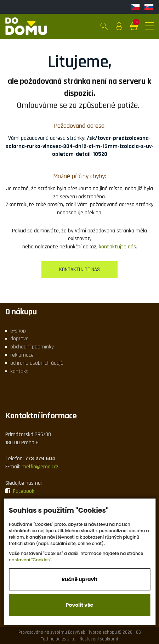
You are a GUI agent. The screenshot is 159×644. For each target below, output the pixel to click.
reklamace (22, 355)
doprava (19, 339)
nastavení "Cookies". (30, 560)
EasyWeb (77, 632)
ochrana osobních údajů (37, 363)
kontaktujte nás (117, 247)
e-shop (18, 331)
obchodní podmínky (32, 347)
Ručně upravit (79, 579)
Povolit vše (79, 605)
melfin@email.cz (40, 467)
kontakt (19, 371)
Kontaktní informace (41, 416)
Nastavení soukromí (99, 639)
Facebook (20, 491)
